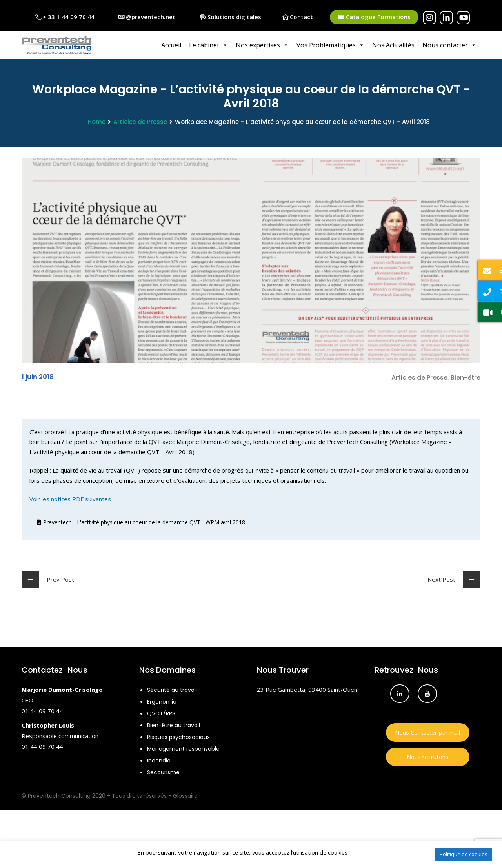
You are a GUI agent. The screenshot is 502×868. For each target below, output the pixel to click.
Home (97, 122)
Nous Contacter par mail (427, 732)
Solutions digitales (231, 17)
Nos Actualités (393, 45)
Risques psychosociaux (178, 737)
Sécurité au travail (172, 690)
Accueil (171, 45)
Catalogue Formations (374, 17)
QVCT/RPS (161, 713)
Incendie (159, 761)
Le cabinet (208, 45)
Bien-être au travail (174, 725)
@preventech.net (147, 17)
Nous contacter (449, 45)
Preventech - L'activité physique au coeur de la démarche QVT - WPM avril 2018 (141, 523)
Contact (298, 17)
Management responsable (183, 749)
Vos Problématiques (330, 45)
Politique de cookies (464, 854)
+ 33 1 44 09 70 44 (65, 17)
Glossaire (185, 796)
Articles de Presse (140, 122)
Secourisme (163, 772)
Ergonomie (162, 702)
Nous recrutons (428, 757)
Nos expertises (262, 45)
